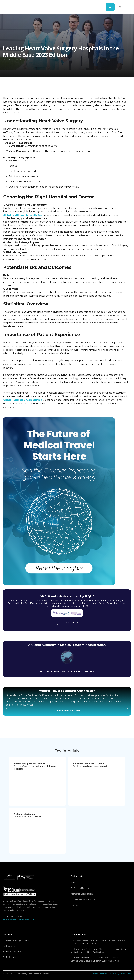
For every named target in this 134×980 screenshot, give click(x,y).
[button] (110, 7)
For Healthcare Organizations (16, 940)
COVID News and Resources (83, 899)
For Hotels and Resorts (13, 952)
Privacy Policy (114, 974)
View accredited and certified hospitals (67, 671)
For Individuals (9, 957)
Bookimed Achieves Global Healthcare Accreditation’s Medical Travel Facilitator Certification (98, 942)
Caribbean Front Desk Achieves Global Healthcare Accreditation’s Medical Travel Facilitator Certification (99, 951)
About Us (75, 883)
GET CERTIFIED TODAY (67, 710)
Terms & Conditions (100, 974)
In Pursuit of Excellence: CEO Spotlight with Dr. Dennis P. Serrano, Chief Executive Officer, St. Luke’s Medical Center (96, 959)
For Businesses (9, 946)
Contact (74, 905)
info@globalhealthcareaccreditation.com (19, 919)
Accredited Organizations (82, 894)
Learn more (67, 623)
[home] (15, 7)
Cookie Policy (126, 974)
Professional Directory (81, 888)
